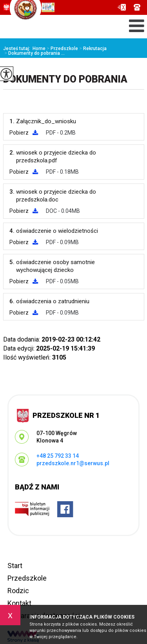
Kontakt (19, 603)
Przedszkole (62, 49)
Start (15, 566)
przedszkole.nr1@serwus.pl (122, 7)
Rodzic (18, 591)
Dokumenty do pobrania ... (34, 53)
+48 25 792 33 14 (137, 7)
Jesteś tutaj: (18, 49)
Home (39, 49)
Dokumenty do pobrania (65, 79)
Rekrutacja (92, 49)
